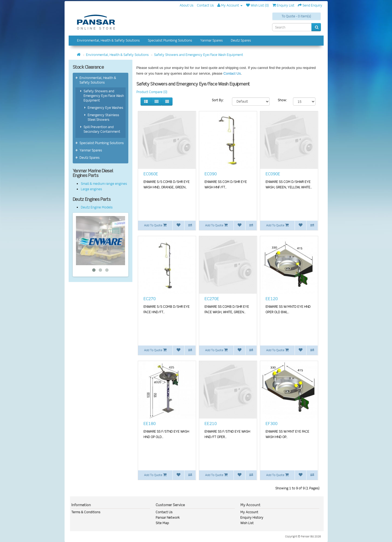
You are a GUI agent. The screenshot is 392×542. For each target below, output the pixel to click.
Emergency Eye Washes (105, 108)
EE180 (150, 424)
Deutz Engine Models (97, 207)
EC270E (212, 299)
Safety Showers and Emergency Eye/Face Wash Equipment (199, 55)
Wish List (247, 523)
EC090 (211, 174)
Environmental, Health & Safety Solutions (108, 40)
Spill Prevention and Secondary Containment (102, 129)
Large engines (91, 189)
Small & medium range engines (104, 184)
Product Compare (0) (152, 92)
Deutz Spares (241, 40)
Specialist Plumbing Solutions (170, 40)
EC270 (150, 299)
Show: (282, 100)
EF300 (272, 424)
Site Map (162, 523)
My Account (249, 512)
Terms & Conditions (86, 512)
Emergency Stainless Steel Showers (103, 117)
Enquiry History (252, 517)
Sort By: (218, 100)
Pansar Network (168, 517)
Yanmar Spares (211, 40)
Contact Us (232, 73)
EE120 (272, 299)
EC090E (273, 174)
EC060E (151, 174)
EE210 (211, 424)
